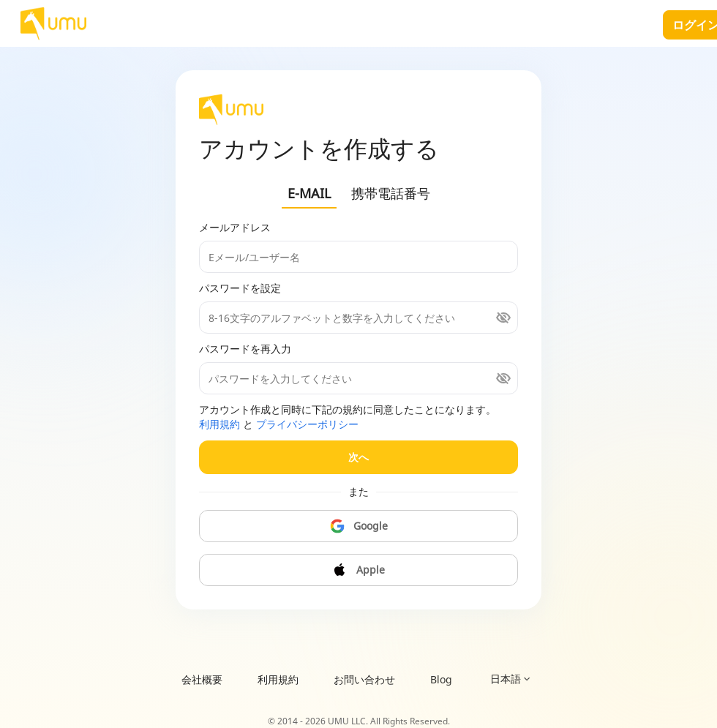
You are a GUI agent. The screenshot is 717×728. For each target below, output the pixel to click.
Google (359, 526)
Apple (358, 570)
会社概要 (202, 679)
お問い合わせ (364, 679)
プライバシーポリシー (307, 424)
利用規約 (219, 424)
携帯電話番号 (391, 193)
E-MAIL (309, 193)
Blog (441, 679)
